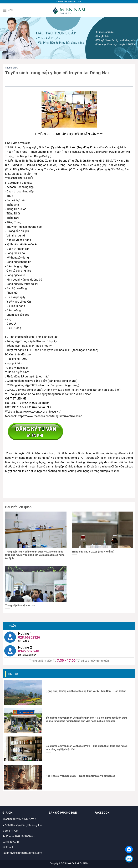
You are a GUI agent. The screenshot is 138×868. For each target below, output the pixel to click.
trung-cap (11, 68)
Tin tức (13, 674)
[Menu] (8, 10)
